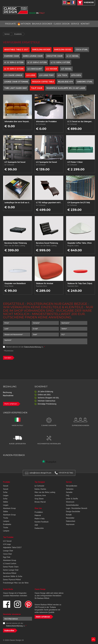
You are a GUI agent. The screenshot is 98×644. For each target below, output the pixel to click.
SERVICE (75, 24)
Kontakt (69, 515)
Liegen (6, 495)
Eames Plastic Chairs (11, 567)
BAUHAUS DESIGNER (42, 24)
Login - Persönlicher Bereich (77, 508)
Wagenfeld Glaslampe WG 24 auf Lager (66, 88)
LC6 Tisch (62, 75)
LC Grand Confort (10, 563)
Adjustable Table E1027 (12, 547)
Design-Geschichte (73, 511)
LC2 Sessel (7, 541)
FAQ (68, 495)
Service (7, 34)
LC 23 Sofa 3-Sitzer (37, 62)
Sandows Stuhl (85, 82)
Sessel (6, 486)
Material (38, 515)
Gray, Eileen (39, 499)
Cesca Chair (7, 554)
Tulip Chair (37, 88)
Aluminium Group (10, 560)
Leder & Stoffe (72, 499)
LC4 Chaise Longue (13, 75)
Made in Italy (40, 519)
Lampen (6, 521)
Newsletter (70, 518)
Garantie (69, 492)
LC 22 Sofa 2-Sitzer (14, 62)
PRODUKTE (10, 24)
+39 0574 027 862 (66, 473)
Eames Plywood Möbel (12, 580)
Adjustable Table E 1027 (16, 50)
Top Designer (40, 482)
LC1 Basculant (35, 69)
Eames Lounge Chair (33, 56)
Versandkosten (72, 486)
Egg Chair (7, 557)
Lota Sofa (76, 75)
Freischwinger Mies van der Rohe (16, 583)
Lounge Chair (8, 551)
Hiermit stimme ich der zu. (24, 347)
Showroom (70, 502)
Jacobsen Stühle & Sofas (13, 576)
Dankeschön (39, 528)
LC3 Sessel (66, 69)
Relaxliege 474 (65, 82)
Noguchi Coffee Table (43, 82)
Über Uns (38, 508)
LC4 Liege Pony (47, 75)
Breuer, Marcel (40, 502)
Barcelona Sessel (63, 50)
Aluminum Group (9, 508)
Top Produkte (8, 537)
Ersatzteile (18, 34)
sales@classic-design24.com (40, 473)
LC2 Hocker (52, 69)
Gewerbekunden (72, 505)
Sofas (5, 492)
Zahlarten (70, 489)
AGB (36, 525)
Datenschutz (71, 521)
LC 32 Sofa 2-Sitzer (60, 62)
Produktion (39, 512)
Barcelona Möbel (10, 573)
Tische (6, 518)
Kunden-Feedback (41, 522)
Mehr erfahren (11, 404)
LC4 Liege (31, 75)
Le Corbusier (39, 486)
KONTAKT (85, 24)
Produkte (7, 482)
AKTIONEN (24, 24)
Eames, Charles (40, 489)
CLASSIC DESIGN (62, 24)
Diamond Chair (12, 56)
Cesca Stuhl (82, 50)
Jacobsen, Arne (40, 495)
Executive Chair (55, 56)
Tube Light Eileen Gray (16, 88)
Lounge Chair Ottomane (16, 82)
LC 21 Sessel (73, 56)
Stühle (5, 502)
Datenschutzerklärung (32, 347)
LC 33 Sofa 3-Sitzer (14, 69)
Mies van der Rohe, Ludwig (45, 492)
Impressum (70, 524)
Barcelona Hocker (41, 50)
